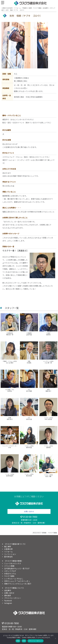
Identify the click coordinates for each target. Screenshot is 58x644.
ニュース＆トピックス (13, 563)
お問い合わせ (29, 511)
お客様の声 (8, 549)
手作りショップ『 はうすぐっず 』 (17, 581)
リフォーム (8, 552)
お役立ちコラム (10, 573)
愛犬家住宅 (8, 557)
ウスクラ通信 (9, 576)
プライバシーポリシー (13, 598)
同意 (18, 641)
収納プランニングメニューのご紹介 (18, 584)
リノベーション (10, 554)
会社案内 (8, 590)
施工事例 (8, 546)
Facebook (8, 601)
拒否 (24, 641)
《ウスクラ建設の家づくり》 (15, 544)
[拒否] (55, 638)
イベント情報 (9, 566)
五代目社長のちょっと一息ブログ (17, 568)
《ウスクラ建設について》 (14, 588)
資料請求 (8, 595)
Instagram (8, 603)
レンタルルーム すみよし (14, 579)
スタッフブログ (10, 571)
